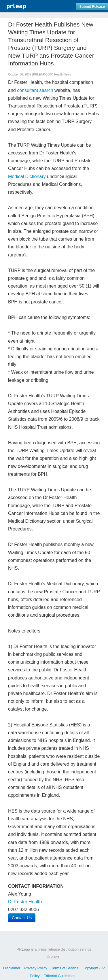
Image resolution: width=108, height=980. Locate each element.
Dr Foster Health (25, 902)
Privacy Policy (36, 968)
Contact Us (22, 918)
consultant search (35, 90)
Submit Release (92, 7)
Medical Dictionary (27, 176)
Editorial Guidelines (59, 976)
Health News (63, 74)
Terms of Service (65, 968)
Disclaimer (12, 968)
